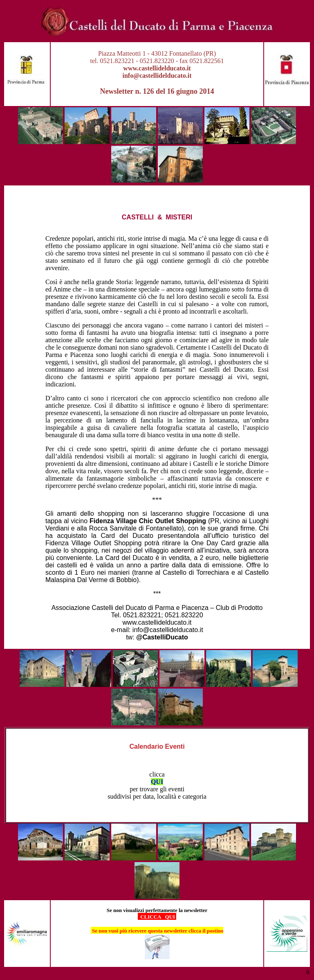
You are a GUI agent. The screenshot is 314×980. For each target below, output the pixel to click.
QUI (157, 782)
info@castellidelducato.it (157, 76)
